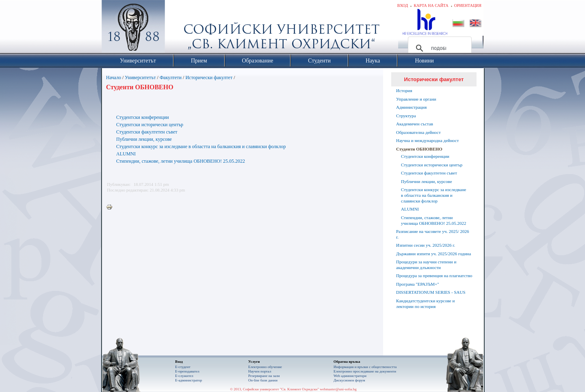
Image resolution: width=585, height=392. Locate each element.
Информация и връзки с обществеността (365, 367)
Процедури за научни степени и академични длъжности (426, 265)
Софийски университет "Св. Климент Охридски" (179, 28)
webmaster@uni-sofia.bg (338, 389)
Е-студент (183, 367)
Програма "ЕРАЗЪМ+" (418, 284)
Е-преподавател (187, 371)
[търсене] (439, 48)
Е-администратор (188, 380)
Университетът (140, 78)
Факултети (171, 78)
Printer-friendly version (111, 207)
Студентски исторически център (150, 125)
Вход (403, 5)
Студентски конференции (143, 117)
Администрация (411, 107)
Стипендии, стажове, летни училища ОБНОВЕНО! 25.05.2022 (181, 161)
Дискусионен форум (349, 380)
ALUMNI (126, 154)
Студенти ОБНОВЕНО (419, 149)
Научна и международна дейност (427, 140)
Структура (406, 116)
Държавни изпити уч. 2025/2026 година (433, 254)
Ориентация (468, 5)
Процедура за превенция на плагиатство (434, 276)
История (404, 90)
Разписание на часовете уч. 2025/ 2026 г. (433, 234)
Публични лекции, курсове (144, 139)
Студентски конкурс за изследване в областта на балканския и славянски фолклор (201, 146)
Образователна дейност (418, 132)
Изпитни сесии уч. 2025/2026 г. (426, 245)
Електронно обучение (265, 367)
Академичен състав (415, 124)
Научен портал (260, 371)
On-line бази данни (263, 380)
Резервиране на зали (264, 376)
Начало (114, 78)
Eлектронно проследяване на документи (365, 371)
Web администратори (350, 376)
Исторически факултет (209, 78)
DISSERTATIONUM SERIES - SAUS (431, 292)
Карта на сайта (431, 5)
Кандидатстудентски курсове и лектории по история (425, 304)
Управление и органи (416, 99)
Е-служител (184, 376)
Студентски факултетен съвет (147, 132)
